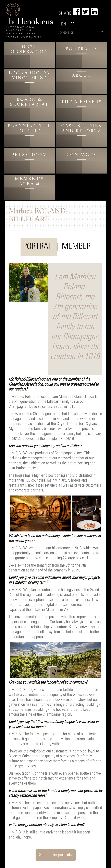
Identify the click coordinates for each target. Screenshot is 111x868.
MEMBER (76, 247)
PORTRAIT (39, 247)
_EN (63, 25)
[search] (79, 33)
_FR (71, 25)
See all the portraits (56, 855)
